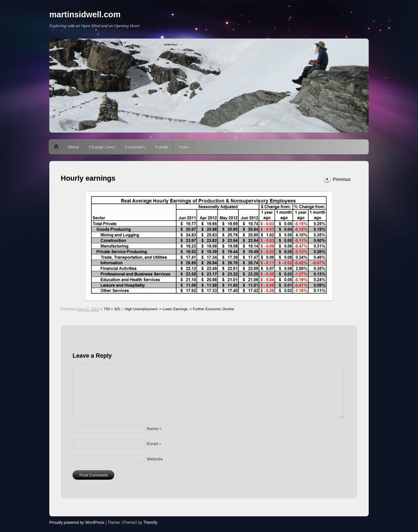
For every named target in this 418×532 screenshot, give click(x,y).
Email (154, 444)
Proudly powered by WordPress (77, 523)
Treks (184, 147)
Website (155, 459)
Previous (342, 179)
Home (56, 147)
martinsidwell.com (85, 14)
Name (154, 429)
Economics (135, 147)
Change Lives (102, 147)
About (73, 147)
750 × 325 (112, 309)
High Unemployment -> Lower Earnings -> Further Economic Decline (179, 309)
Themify (150, 523)
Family (162, 147)
